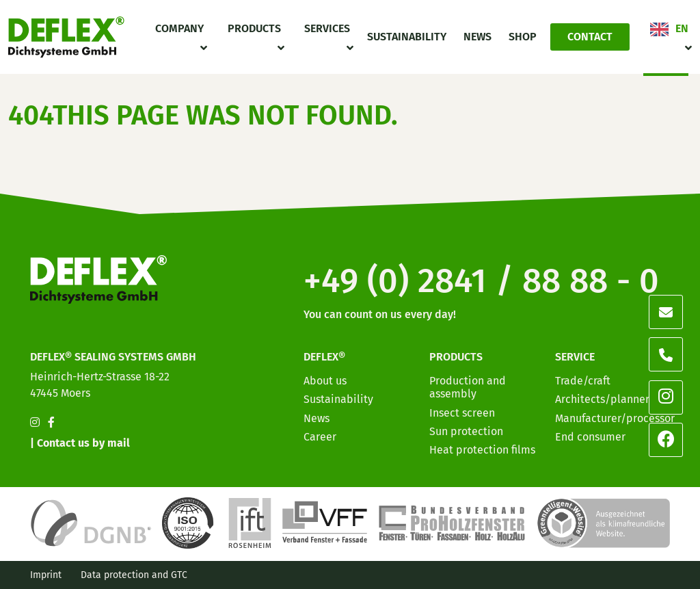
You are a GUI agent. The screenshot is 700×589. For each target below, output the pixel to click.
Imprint (46, 575)
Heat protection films (482, 450)
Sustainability (407, 37)
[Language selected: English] (638, 577)
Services (327, 28)
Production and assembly (468, 387)
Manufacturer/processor (615, 418)
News (477, 37)
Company (179, 28)
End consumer (590, 437)
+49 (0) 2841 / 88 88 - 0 (481, 280)
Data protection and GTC (134, 575)
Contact (590, 37)
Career (320, 437)
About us (325, 381)
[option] (611, 578)
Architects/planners (605, 399)
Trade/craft (583, 381)
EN (682, 28)
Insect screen (462, 413)
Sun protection (466, 431)
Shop (523, 37)
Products (254, 28)
